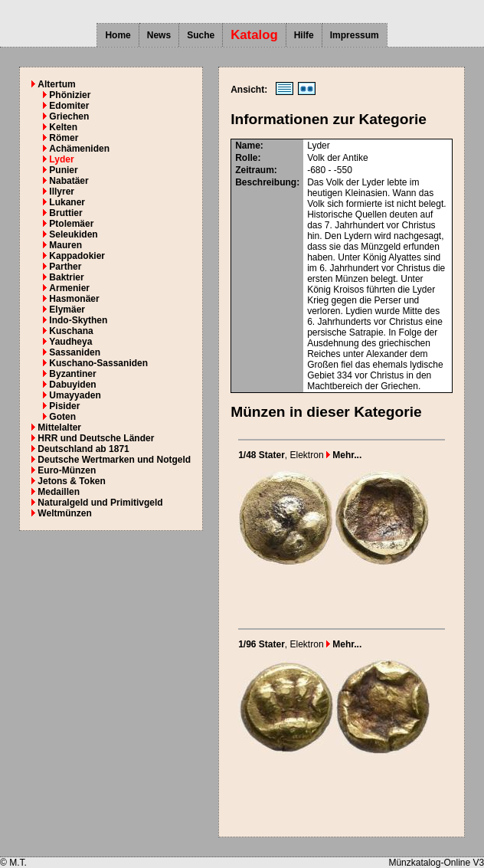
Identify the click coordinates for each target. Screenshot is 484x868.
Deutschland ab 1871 (83, 449)
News (159, 35)
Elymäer (67, 310)
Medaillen (59, 492)
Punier (63, 170)
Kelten (63, 127)
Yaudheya (70, 342)
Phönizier (70, 95)
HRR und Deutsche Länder (96, 438)
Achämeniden (79, 149)
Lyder (61, 159)
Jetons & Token (71, 481)
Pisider (64, 406)
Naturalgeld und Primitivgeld (100, 503)
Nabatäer (69, 181)
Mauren (65, 245)
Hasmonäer (74, 299)
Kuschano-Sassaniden (98, 363)
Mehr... (344, 455)
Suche (201, 35)
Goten (62, 417)
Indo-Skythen (78, 320)
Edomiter (69, 106)
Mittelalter (59, 427)
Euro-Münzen (67, 470)
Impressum (355, 35)
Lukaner (67, 202)
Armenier (69, 288)
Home (118, 35)
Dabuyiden (72, 385)
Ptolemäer (71, 224)
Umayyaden (75, 395)
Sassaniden (75, 352)
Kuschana (71, 331)
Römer (64, 138)
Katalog (254, 35)
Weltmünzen (64, 513)
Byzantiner (72, 374)
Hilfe (304, 35)
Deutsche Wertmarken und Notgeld (114, 460)
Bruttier (65, 213)
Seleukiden (73, 234)
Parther (65, 267)
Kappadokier (77, 256)
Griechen (69, 116)
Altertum (56, 84)
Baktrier (66, 277)
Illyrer (62, 192)
